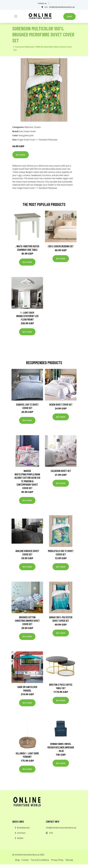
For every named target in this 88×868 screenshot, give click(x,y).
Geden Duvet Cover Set (61, 404)
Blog (17, 860)
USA (46, 7)
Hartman (21, 833)
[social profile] (49, 3)
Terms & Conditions (40, 860)
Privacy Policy (57, 860)
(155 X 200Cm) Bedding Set (61, 246)
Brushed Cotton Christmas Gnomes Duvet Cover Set (27, 621)
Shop (69, 16)
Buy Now (21, 155)
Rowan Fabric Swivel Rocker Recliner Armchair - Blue (61, 747)
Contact (25, 860)
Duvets (37, 127)
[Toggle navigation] (16, 16)
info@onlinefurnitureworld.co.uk (62, 7)
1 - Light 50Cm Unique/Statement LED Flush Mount (27, 316)
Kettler (20, 838)
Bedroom (29, 127)
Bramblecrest (23, 828)
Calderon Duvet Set (61, 471)
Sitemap (69, 860)
